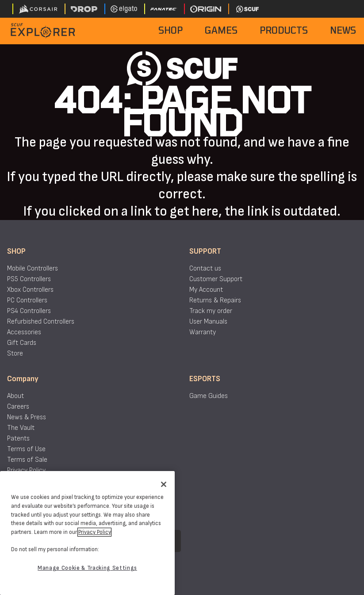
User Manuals (208, 322)
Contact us (205, 269)
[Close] (164, 484)
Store (15, 354)
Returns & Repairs (215, 300)
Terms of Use (26, 449)
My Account (206, 290)
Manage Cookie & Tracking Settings (87, 568)
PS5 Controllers (29, 279)
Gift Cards (22, 343)
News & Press (27, 417)
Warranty (203, 332)
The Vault (21, 428)
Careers (18, 407)
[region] (87, 533)
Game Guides (209, 396)
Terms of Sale (27, 460)
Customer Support (216, 279)
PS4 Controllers (29, 311)
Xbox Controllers (30, 290)
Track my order (211, 311)
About (15, 396)
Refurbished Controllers (41, 322)
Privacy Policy (26, 470)
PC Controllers (27, 300)
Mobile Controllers (33, 269)
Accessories (24, 332)
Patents (18, 439)
